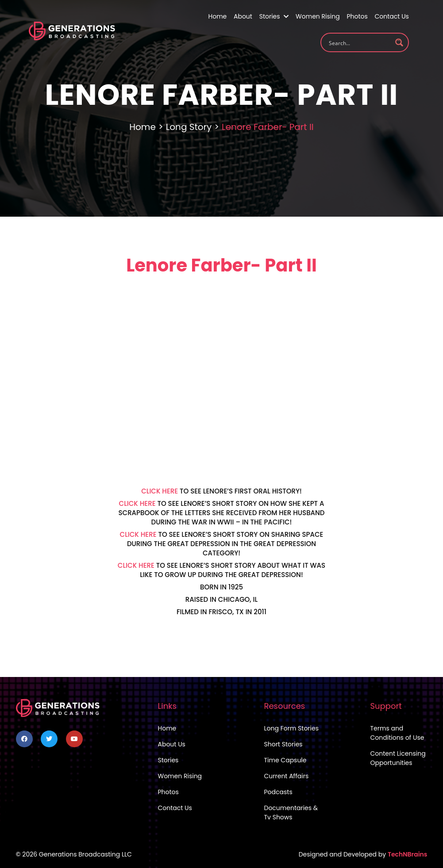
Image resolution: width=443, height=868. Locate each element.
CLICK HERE (160, 491)
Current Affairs (287, 776)
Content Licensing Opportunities (398, 758)
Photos (357, 16)
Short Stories (283, 744)
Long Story (189, 127)
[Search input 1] (359, 42)
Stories (274, 16)
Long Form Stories (292, 728)
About (243, 16)
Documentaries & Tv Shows (291, 813)
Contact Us (392, 16)
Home (218, 16)
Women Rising (318, 16)
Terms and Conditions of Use (397, 733)
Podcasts (278, 792)
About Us (172, 744)
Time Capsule (285, 760)
